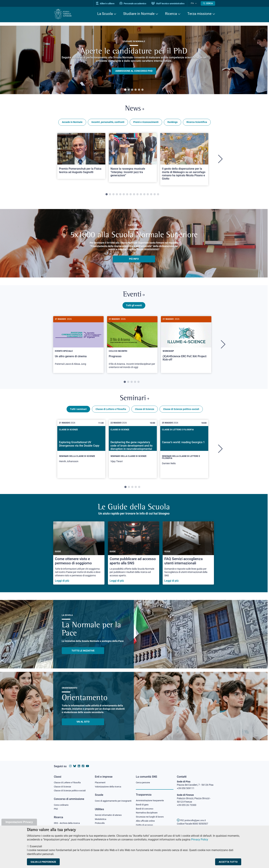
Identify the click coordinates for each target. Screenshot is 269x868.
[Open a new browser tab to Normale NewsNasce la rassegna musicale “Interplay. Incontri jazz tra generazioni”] (133, 158)
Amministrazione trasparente (151, 797)
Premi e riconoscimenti (146, 123)
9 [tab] (134, 195)
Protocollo (100, 824)
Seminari (135, 401)
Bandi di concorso (145, 806)
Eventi (134, 296)
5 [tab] (139, 90)
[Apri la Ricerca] (208, 3)
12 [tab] (144, 195)
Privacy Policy (200, 840)
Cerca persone (144, 779)
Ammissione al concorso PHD (134, 71)
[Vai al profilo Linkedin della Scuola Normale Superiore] (79, 763)
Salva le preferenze (43, 862)
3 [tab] (132, 90)
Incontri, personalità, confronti (108, 123)
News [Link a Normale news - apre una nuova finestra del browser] (135, 109)
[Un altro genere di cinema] (78, 344)
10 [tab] (137, 195)
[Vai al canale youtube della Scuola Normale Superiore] (87, 763)
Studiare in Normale (139, 14)
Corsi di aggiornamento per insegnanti (109, 799)
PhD (56, 806)
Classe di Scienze (145, 411)
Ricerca (171, 14)
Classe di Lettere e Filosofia (111, 411)
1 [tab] (125, 90)
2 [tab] (129, 90)
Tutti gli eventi (134, 307)
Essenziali (36, 846)
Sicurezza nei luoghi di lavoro (151, 814)
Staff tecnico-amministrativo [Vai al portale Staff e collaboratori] (170, 4)
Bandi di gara (143, 801)
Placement (101, 779)
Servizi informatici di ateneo (109, 815)
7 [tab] (127, 195)
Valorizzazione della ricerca (109, 783)
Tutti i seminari (78, 411)
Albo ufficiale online (146, 818)
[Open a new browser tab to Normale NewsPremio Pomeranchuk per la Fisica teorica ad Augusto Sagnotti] (81, 157)
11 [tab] (141, 195)
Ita (193, 3)
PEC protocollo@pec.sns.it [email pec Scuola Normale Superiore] (193, 817)
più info (134, 260)
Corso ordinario (62, 802)
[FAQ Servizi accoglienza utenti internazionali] (188, 556)
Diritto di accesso (145, 822)
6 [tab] (142, 90)
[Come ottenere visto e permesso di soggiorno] (79, 556)
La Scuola (105, 14)
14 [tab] (151, 195)
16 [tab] (158, 195)
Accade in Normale (72, 123)
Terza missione (199, 14)
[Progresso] (132, 346)
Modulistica (101, 819)
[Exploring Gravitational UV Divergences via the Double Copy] (81, 451)
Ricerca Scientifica (197, 123)
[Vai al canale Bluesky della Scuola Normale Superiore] (75, 763)
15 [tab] (155, 195)
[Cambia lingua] (196, 3)
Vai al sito (83, 724)
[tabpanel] (134, 60)
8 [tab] (131, 195)
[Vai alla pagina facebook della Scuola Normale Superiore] (83, 763)
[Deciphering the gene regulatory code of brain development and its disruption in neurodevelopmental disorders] (133, 451)
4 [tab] (136, 90)
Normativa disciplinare (148, 810)
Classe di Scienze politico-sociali (181, 411)
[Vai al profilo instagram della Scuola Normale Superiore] (70, 763)
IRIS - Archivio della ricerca (68, 820)
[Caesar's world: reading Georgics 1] (184, 452)
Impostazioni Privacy (19, 822)
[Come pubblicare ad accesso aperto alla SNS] (134, 556)
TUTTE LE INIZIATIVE (83, 653)
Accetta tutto (228, 862)
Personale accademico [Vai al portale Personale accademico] (135, 4)
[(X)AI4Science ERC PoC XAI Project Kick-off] (186, 343)
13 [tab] (148, 195)
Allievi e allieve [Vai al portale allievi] (107, 4)
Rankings (172, 123)
